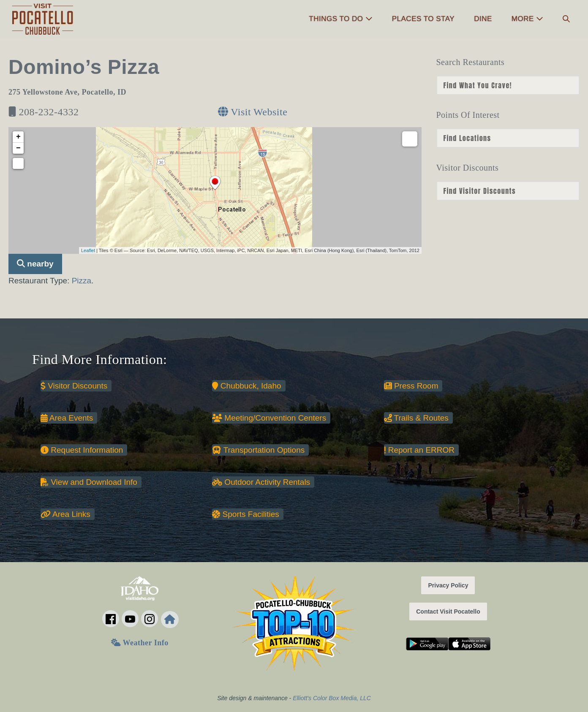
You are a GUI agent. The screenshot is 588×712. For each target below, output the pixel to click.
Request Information (82, 450)
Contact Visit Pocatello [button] (448, 611)
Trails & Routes (416, 418)
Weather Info (140, 643)
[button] (566, 19)
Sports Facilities (245, 514)
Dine (483, 19)
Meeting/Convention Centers (269, 418)
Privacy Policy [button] (448, 585)
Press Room (411, 386)
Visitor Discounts (74, 386)
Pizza (82, 281)
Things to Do (340, 19)
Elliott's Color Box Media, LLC (332, 698)
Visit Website (253, 112)
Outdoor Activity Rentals (261, 482)
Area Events (67, 418)
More (527, 19)
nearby (35, 264)
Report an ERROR (419, 450)
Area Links (65, 514)
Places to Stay (423, 19)
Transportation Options (258, 450)
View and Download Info (89, 482)
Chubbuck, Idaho (246, 386)
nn (508, 85)
